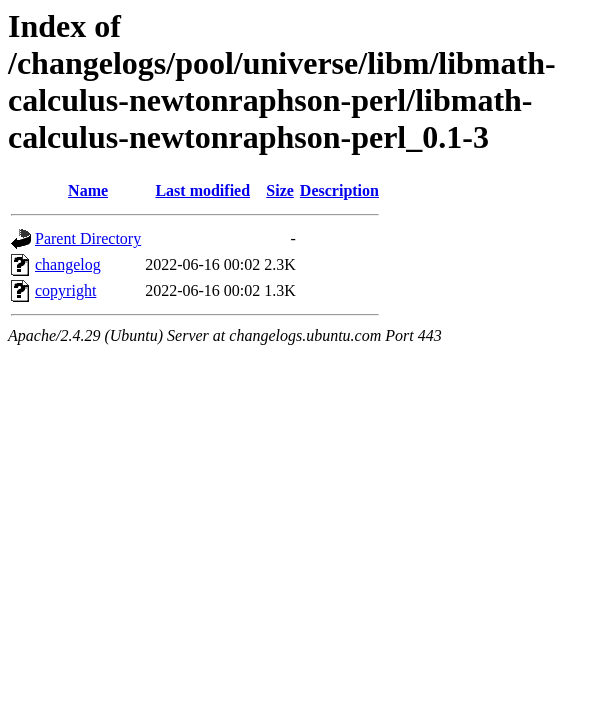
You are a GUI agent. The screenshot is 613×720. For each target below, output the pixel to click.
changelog (68, 264)
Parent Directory (88, 238)
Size (280, 190)
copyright (65, 290)
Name (88, 190)
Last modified (202, 190)
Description (339, 190)
